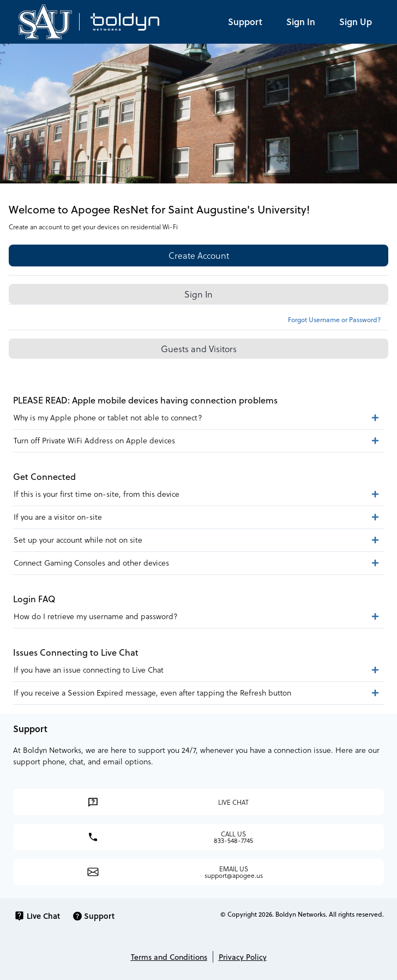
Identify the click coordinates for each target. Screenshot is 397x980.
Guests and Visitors (199, 349)
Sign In (198, 294)
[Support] (245, 22)
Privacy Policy (243, 957)
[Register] (356, 22)
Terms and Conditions (169, 957)
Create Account (199, 255)
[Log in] (301, 22)
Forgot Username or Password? (334, 319)
